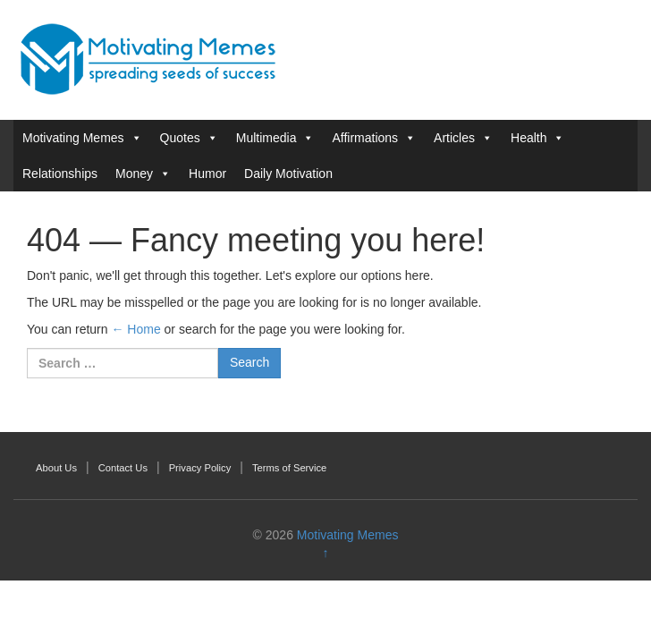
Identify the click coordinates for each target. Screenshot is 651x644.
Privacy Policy (200, 468)
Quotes (180, 138)
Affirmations (365, 138)
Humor (207, 174)
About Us (56, 468)
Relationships (60, 174)
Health (528, 138)
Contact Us (123, 468)
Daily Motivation (288, 174)
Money (134, 174)
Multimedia (266, 138)
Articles (454, 138)
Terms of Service (289, 468)
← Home (135, 329)
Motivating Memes (73, 138)
